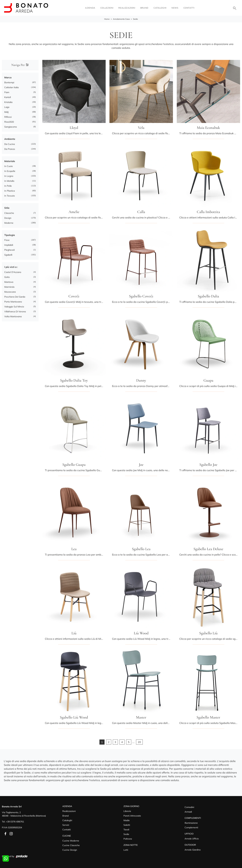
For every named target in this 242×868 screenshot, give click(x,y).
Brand (144, 8)
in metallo (9, 181)
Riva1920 (9, 122)
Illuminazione (191, 823)
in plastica (10, 191)
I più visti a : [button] (11, 267)
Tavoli (126, 830)
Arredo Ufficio (192, 839)
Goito (7, 277)
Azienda (90, 8)
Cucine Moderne (71, 841)
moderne (9, 223)
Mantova (9, 282)
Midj (6, 112)
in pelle (8, 186)
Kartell (8, 97)
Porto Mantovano (13, 302)
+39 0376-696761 (15, 822)
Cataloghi (160, 8)
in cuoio (9, 166)
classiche (9, 213)
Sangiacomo (11, 127)
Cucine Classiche (71, 845)
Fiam (7, 92)
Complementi (191, 827)
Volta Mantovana (13, 316)
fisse (7, 240)
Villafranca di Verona (15, 312)
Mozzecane (10, 292)
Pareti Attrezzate (132, 816)
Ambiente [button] (10, 139)
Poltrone (128, 839)
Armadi (188, 812)
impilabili (9, 245)
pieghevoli (9, 250)
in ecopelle (10, 171)
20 (139, 742)
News (175, 8)
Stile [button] (7, 208)
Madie (127, 820)
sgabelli (8, 255)
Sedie (135, 19)
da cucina (10, 144)
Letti (126, 850)
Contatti (189, 8)
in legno (9, 176)
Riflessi (8, 117)
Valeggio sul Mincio (14, 307)
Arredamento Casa (121, 19)
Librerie (127, 811)
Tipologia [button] (10, 235)
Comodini (189, 807)
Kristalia (8, 102)
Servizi (66, 825)
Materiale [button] (10, 161)
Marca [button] (8, 77)
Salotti (127, 825)
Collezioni (107, 8)
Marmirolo (9, 287)
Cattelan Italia (11, 87)
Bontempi (9, 82)
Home (107, 19)
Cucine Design (70, 850)
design (8, 218)
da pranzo (10, 149)
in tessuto (10, 196)
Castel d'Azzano (13, 272)
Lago (7, 107)
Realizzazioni (127, 8)
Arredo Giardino (193, 850)
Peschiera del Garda (15, 297)
